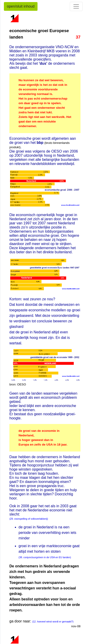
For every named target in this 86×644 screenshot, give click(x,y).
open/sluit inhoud (21, 6)
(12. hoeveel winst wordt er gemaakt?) (53, 622)
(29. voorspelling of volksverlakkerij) (29, 519)
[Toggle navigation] (76, 6)
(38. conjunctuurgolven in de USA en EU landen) (45, 557)
